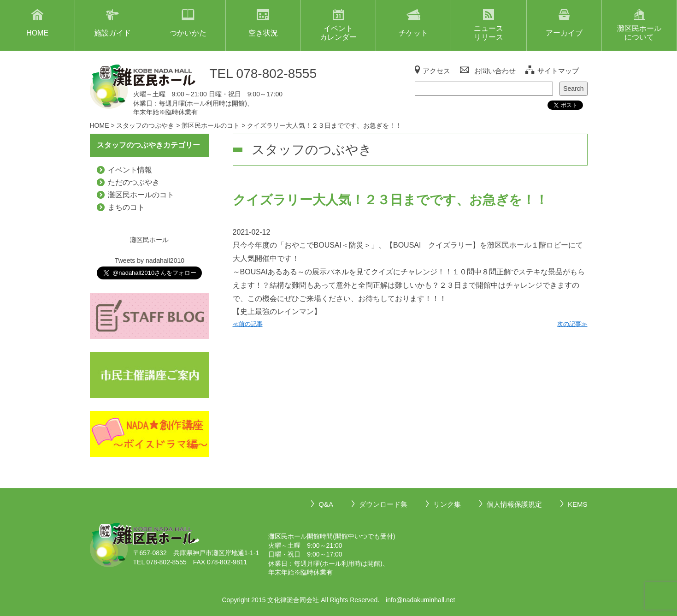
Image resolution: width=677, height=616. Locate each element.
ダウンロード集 (383, 504)
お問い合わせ (495, 71)
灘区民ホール (149, 240)
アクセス (436, 71)
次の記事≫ (572, 324)
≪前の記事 (248, 324)
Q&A (326, 504)
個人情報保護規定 (514, 504)
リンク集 (447, 504)
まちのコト (126, 207)
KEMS (578, 504)
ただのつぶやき (134, 182)
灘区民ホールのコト (141, 195)
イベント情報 (130, 170)
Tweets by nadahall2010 (150, 261)
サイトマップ (558, 71)
